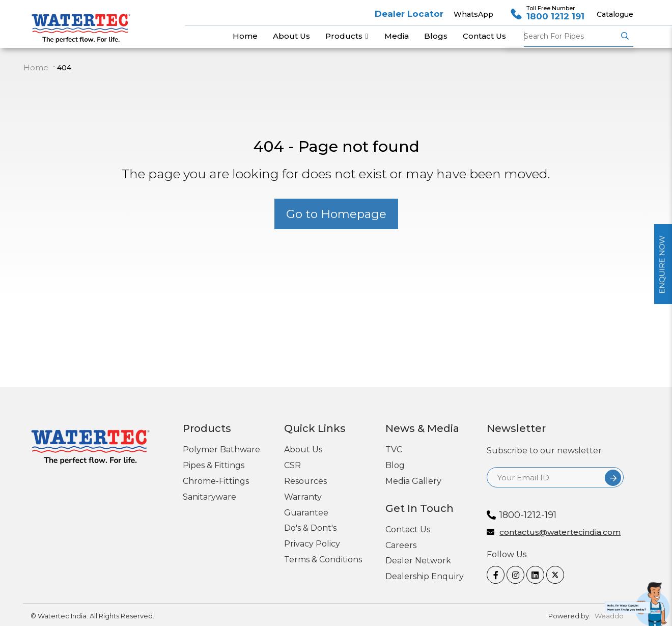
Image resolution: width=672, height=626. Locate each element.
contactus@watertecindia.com (560, 533)
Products (347, 36)
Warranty (303, 497)
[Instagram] (513, 575)
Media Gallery (413, 481)
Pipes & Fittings (214, 465)
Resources (305, 481)
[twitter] (552, 575)
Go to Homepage (336, 214)
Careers (401, 545)
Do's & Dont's (310, 528)
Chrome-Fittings (216, 481)
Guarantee (306, 513)
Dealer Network (418, 561)
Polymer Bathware (221, 450)
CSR (292, 465)
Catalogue (615, 14)
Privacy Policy (312, 544)
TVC (394, 450)
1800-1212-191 (528, 515)
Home (36, 67)
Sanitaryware (209, 497)
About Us (303, 450)
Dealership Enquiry (425, 576)
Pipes (570, 36)
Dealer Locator (409, 14)
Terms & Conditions (323, 560)
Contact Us (408, 529)
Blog (395, 465)
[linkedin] (533, 575)
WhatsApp (473, 14)
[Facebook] (493, 575)
